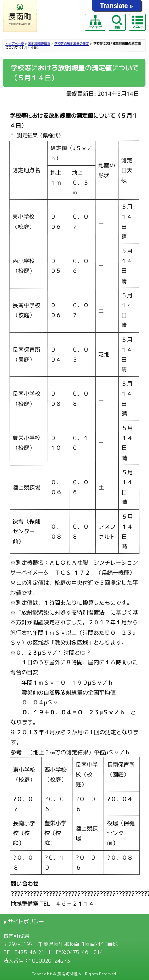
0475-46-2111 (32, 952)
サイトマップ (95, 22)
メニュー (137, 22)
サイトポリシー (26, 921)
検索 (117, 22)
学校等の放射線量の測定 (72, 44)
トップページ (15, 44)
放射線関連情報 (39, 44)
